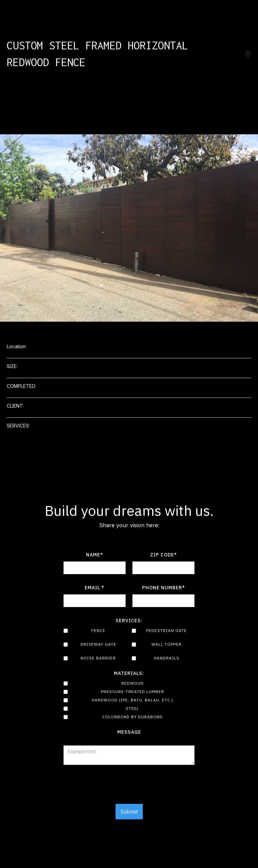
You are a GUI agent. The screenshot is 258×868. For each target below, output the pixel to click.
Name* (95, 555)
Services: (129, 621)
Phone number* (164, 588)
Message (129, 732)
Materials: (129, 673)
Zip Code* (164, 555)
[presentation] (129, 788)
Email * (95, 588)
